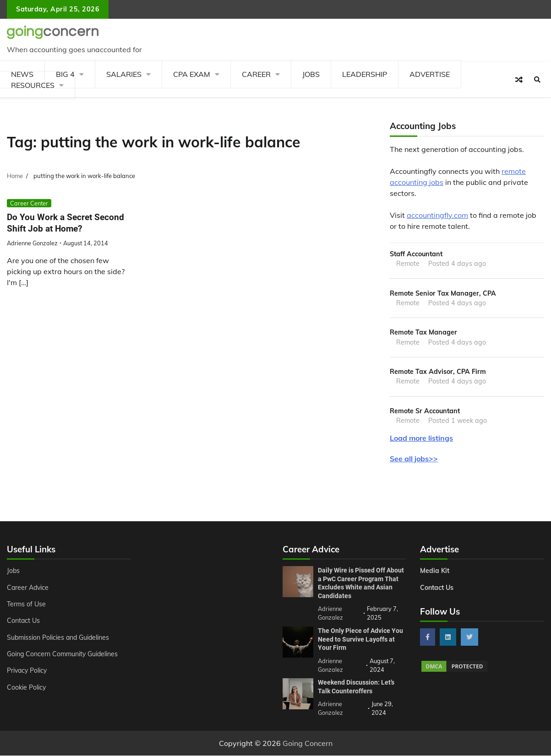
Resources (33, 85)
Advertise (430, 74)
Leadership (365, 74)
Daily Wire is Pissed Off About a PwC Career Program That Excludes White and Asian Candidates (361, 584)
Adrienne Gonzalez (32, 243)
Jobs (311, 74)
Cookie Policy (27, 688)
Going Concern (308, 744)
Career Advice (28, 588)
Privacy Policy (28, 671)
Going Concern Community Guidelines (63, 654)
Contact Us (24, 621)
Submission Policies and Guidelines (59, 638)
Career (256, 74)
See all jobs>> (414, 459)
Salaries (124, 74)
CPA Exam (192, 74)
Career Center (29, 203)
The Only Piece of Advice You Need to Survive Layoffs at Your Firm (360, 640)
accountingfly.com (437, 215)
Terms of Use (27, 605)
